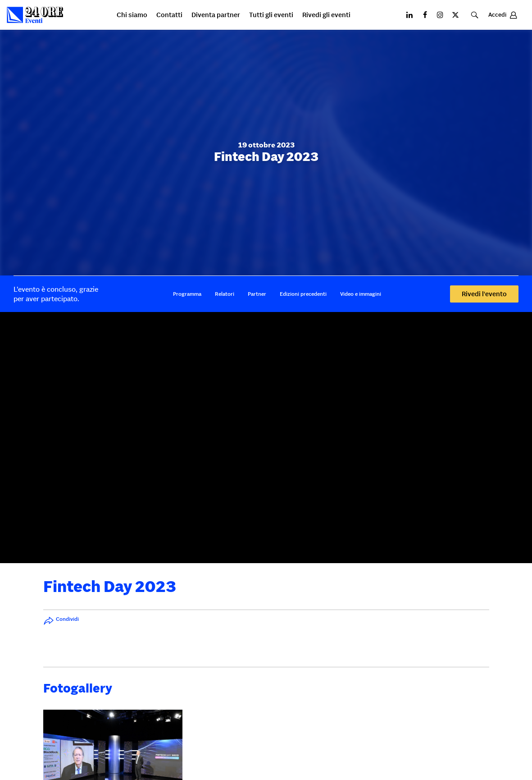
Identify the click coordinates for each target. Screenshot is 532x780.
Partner (257, 294)
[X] (455, 15)
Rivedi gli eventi (326, 15)
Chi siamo (132, 15)
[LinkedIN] (409, 15)
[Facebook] (425, 15)
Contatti (169, 15)
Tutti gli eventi (271, 15)
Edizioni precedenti (303, 294)
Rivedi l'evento (484, 294)
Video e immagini (361, 294)
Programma (187, 294)
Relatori (225, 294)
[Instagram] (440, 15)
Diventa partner (216, 15)
